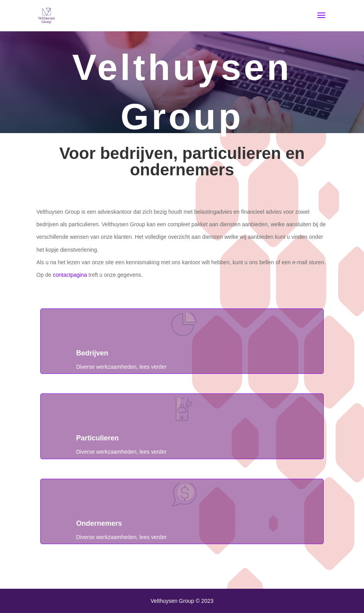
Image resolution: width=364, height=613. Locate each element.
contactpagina (70, 275)
